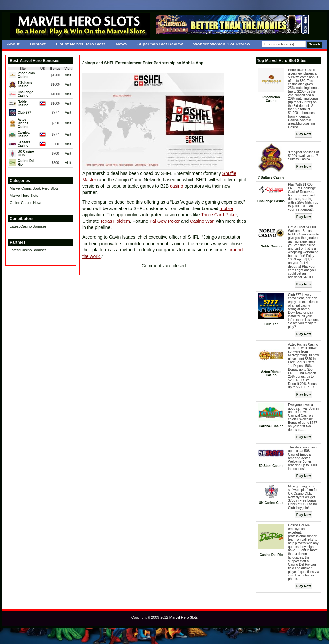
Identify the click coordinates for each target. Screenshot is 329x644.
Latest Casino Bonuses (28, 226)
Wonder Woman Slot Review (222, 44)
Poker (174, 221)
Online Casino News (26, 203)
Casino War (202, 221)
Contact (38, 44)
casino (177, 186)
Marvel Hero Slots (24, 196)
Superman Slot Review (160, 44)
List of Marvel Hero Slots (81, 44)
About (13, 44)
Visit (68, 75)
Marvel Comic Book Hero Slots (34, 188)
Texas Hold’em (115, 221)
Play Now (304, 134)
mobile (226, 208)
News (121, 44)
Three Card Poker (219, 215)
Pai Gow (158, 221)
